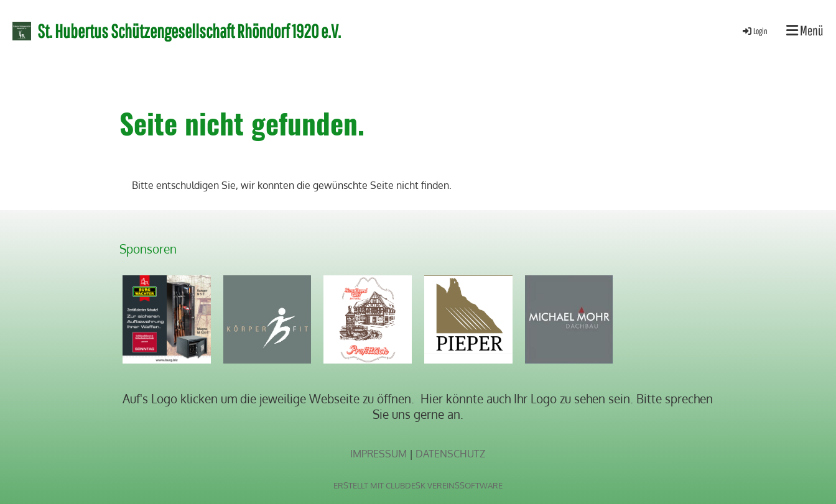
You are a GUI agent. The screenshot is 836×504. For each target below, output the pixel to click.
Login (754, 31)
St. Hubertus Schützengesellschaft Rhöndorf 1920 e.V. (189, 31)
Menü (805, 30)
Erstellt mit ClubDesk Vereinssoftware (418, 485)
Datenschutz (450, 454)
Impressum (379, 454)
